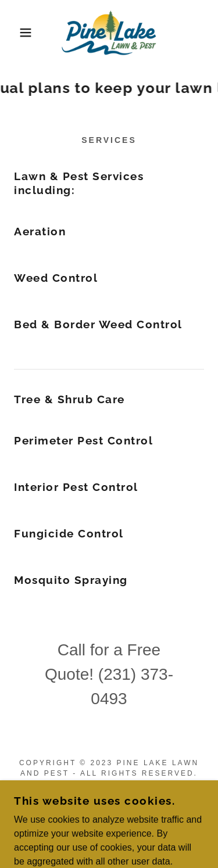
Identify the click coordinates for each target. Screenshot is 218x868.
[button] (17, 33)
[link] (109, 33)
